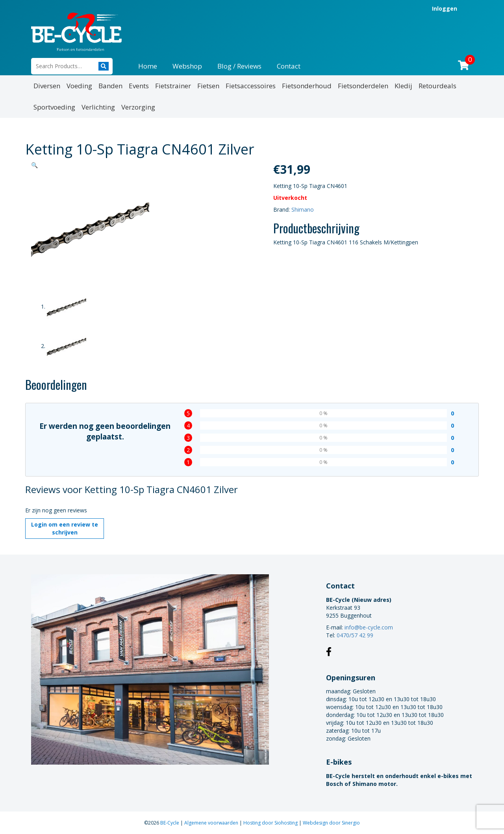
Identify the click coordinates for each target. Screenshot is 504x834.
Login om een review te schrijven (65, 528)
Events (139, 86)
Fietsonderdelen (363, 86)
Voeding (79, 86)
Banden (110, 86)
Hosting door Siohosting (271, 823)
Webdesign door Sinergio (331, 823)
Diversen (47, 86)
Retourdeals (437, 86)
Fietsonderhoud (307, 86)
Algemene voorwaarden (212, 823)
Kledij (403, 86)
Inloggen (445, 8)
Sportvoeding (54, 107)
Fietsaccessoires (251, 86)
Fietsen (208, 86)
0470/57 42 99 (355, 635)
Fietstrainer (173, 86)
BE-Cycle (170, 823)
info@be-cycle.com (369, 627)
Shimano (303, 209)
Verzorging (138, 107)
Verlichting (98, 107)
